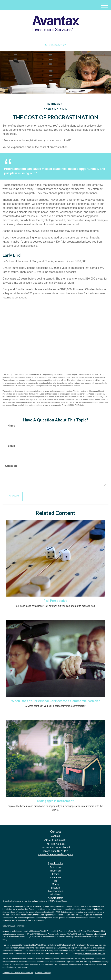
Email (11, 446)
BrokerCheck (61, 901)
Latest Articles (55, 891)
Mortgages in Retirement (55, 801)
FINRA (70, 934)
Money (55, 884)
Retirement (55, 867)
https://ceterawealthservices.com (92, 953)
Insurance (55, 877)
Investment (55, 871)
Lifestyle (55, 888)
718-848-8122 (55, 45)
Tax (56, 881)
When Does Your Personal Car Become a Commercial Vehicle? (56, 701)
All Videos (55, 894)
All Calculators (55, 898)
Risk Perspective (55, 601)
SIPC (75, 934)
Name (11, 426)
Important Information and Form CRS (18, 973)
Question (11, 466)
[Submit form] (14, 496)
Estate (56, 874)
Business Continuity (43, 973)
